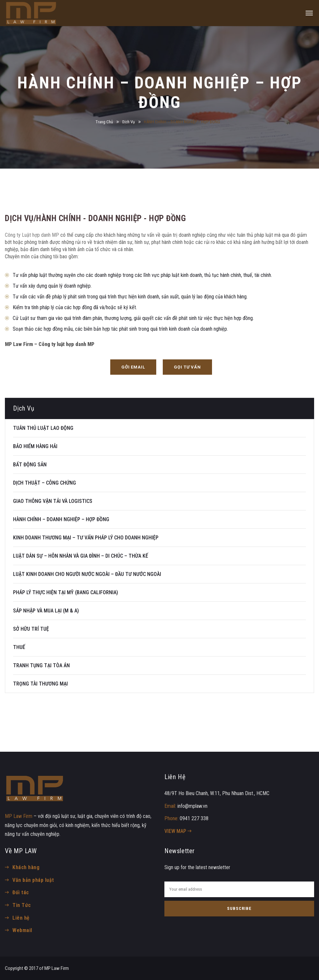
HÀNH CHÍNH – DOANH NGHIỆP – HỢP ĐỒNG (61, 519)
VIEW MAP (178, 831)
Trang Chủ (104, 122)
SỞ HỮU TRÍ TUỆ (31, 629)
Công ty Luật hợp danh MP (32, 235)
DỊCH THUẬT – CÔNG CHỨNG (45, 483)
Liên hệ (21, 918)
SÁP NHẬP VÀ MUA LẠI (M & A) (46, 611)
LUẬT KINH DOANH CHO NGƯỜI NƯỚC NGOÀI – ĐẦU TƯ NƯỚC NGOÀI (87, 574)
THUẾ (19, 647)
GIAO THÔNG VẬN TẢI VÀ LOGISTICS (53, 501)
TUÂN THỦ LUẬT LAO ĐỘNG (43, 428)
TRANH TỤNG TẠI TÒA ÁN (41, 665)
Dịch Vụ (129, 122)
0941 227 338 (194, 818)
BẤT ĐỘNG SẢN (30, 465)
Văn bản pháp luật (33, 880)
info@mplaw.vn (192, 806)
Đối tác (21, 892)
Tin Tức (22, 905)
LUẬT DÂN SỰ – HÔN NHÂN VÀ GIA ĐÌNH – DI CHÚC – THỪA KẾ (81, 556)
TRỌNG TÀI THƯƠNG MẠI (40, 684)
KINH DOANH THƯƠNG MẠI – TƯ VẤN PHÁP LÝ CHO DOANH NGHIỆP (86, 538)
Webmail (22, 930)
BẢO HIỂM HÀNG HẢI (35, 446)
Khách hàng (26, 867)
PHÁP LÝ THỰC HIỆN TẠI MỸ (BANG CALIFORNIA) (66, 592)
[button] (133, 367)
